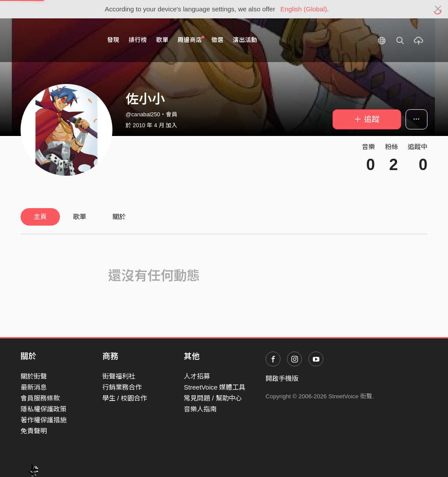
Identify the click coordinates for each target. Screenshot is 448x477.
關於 (119, 217)
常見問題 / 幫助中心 (213, 398)
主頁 (40, 217)
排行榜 (138, 40)
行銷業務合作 (122, 387)
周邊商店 (191, 40)
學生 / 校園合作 (125, 398)
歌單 (162, 40)
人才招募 (197, 376)
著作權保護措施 (44, 420)
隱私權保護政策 (44, 409)
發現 (113, 40)
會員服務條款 (40, 398)
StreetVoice (57, 40)
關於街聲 (34, 376)
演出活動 (245, 40)
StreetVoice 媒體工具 (215, 387)
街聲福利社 (119, 376)
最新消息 (34, 387)
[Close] (438, 9)
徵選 (217, 40)
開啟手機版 (282, 378)
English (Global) (304, 9)
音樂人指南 (200, 409)
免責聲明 (34, 431)
